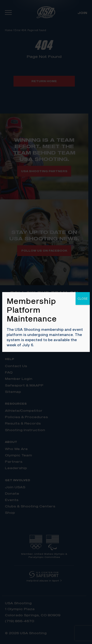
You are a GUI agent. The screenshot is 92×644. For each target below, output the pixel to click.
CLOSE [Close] (83, 298)
